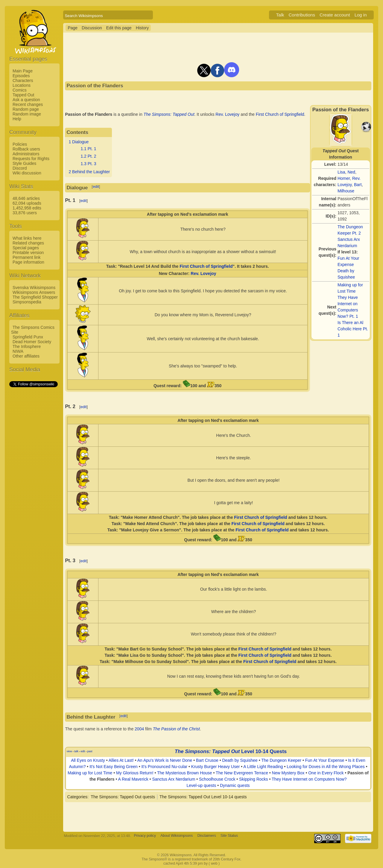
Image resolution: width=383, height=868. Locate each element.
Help (17, 119)
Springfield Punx (28, 337)
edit (96, 187)
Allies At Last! (121, 760)
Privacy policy (145, 836)
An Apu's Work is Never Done (165, 760)
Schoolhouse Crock (217, 779)
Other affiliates (26, 356)
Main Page (23, 71)
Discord (20, 168)
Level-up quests (201, 785)
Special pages (26, 248)
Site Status (229, 836)
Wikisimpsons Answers (34, 292)
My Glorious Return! (135, 773)
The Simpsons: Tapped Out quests (123, 797)
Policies (20, 144)
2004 (139, 729)
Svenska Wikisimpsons (34, 288)
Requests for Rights (31, 159)
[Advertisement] (33, 478)
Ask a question (26, 100)
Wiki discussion (27, 173)
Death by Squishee (240, 760)
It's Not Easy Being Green (114, 767)
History (142, 28)
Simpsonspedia (27, 302)
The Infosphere (27, 346)
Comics (20, 90)
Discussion (92, 28)
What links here (27, 238)
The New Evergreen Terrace (242, 773)
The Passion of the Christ (176, 729)
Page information (28, 262)
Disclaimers (207, 836)
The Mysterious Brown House (185, 773)
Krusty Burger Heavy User (216, 767)
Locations (22, 85)
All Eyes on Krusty (88, 760)
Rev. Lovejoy (227, 114)
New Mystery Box (288, 773)
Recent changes (28, 104)
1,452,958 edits (27, 208)
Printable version (28, 253)
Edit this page (119, 28)
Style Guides (24, 163)
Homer (344, 178)
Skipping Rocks (254, 779)
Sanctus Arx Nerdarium (174, 779)
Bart (358, 185)
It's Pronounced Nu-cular (164, 767)
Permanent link (26, 257)
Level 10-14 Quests (264, 751)
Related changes (28, 243)
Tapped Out (23, 95)
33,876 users (25, 213)
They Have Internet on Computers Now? (309, 779)
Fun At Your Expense (325, 760)
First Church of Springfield (280, 114)
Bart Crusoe (207, 760)
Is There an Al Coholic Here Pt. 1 (353, 329)
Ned (351, 172)
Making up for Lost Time (90, 773)
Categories (77, 797)
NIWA (18, 351)
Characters (23, 80)
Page (73, 28)
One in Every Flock (326, 773)
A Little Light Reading (263, 767)
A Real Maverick (133, 779)
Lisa (341, 172)
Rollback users (26, 149)
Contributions (302, 15)
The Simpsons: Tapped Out (169, 114)
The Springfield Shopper (35, 297)
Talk (280, 15)
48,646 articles (26, 198)
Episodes (21, 76)
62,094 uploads (27, 203)
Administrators (26, 154)
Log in (361, 15)
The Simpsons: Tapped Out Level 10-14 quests (203, 797)
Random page (26, 109)
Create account (335, 15)
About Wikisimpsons (177, 836)
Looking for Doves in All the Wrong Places (326, 767)
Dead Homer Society (32, 342)
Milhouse (346, 191)
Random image (27, 114)
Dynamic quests (235, 785)
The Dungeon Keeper (281, 760)
